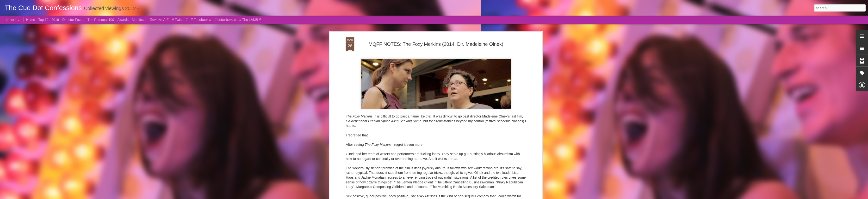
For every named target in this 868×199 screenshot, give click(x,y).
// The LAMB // (250, 20)
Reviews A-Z (159, 20)
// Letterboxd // (225, 20)
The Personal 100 (101, 20)
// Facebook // (201, 20)
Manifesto (139, 20)
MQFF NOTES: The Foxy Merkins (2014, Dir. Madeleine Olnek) (436, 44)
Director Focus (73, 20)
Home (30, 20)
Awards (123, 20)
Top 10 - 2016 (49, 20)
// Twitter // (180, 20)
